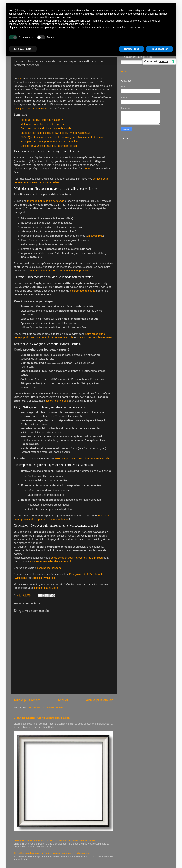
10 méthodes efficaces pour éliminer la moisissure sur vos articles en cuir (53, 853)
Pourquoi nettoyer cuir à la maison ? (42, 120)
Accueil (63, 700)
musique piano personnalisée (31, 108)
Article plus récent (27, 700)
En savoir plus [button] (23, 49)
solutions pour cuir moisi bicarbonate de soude (82, 458)
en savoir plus (95, 236)
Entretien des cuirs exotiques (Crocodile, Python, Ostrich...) (55, 133)
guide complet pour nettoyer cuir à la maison (77, 558)
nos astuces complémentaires (95, 337)
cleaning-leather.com (49, 568)
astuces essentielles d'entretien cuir (51, 561)
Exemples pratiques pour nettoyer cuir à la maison (50, 142)
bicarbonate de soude (83, 291)
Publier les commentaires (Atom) (46, 707)
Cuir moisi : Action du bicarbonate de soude (46, 128)
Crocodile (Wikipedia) (44, 578)
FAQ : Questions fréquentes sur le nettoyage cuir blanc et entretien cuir (62, 137)
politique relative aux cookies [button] (58, 17)
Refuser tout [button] (132, 49)
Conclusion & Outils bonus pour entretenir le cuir (49, 146)
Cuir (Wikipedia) (79, 574)
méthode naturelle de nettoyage (46, 201)
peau (87, 169)
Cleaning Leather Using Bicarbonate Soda (42, 718)
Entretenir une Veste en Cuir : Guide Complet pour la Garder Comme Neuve (54, 840)
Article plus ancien (100, 700)
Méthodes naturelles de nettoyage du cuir (45, 124)
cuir (20, 79)
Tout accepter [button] (160, 49)
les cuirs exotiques (57, 401)
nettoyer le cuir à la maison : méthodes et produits (59, 271)
